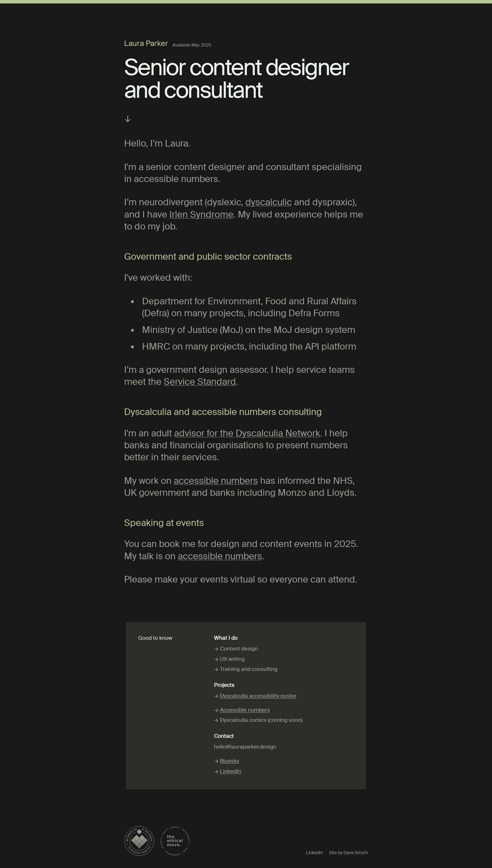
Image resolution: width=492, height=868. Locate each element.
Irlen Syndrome (201, 215)
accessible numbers (216, 481)
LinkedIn (231, 771)
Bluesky (230, 761)
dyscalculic (269, 202)
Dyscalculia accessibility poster (258, 696)
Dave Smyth (356, 853)
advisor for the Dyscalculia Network (247, 433)
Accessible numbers (245, 710)
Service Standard (200, 382)
